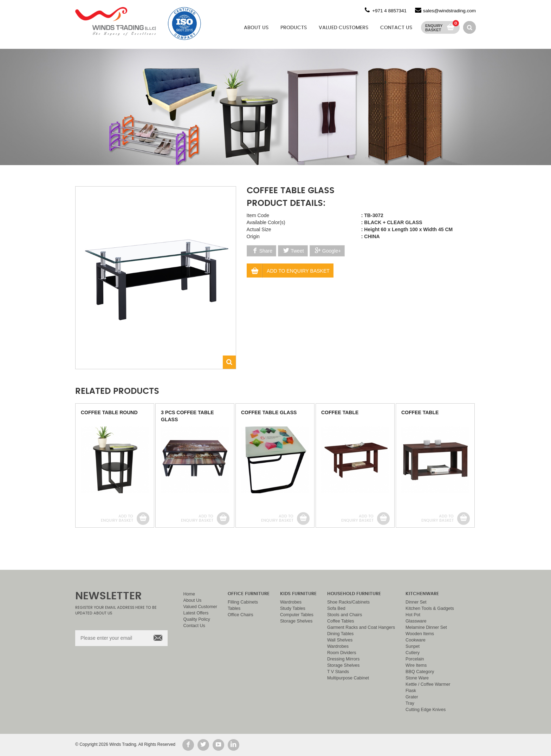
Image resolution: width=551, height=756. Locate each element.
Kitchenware (422, 594)
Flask (411, 691)
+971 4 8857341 (389, 11)
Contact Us (396, 28)
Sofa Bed (336, 608)
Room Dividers (342, 653)
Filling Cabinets (243, 602)
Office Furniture (249, 594)
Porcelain (415, 659)
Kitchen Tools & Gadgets (430, 608)
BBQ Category (420, 672)
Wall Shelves (340, 640)
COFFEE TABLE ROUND (109, 412)
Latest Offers (196, 613)
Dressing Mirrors (343, 659)
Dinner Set (416, 602)
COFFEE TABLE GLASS (269, 412)
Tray (410, 703)
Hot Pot (413, 615)
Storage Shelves (296, 621)
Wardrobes (291, 602)
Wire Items (416, 665)
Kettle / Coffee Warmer (428, 684)
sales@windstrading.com (449, 11)
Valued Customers (343, 28)
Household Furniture (354, 594)
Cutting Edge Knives (426, 710)
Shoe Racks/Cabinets (348, 602)
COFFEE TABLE (340, 412)
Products (294, 28)
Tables (234, 608)
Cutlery (413, 653)
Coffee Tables (341, 621)
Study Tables (293, 608)
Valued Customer (200, 607)
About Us (256, 28)
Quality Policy (197, 619)
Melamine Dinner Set (426, 627)
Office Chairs (241, 615)
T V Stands (338, 672)
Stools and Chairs (345, 615)
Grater (412, 697)
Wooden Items (420, 634)
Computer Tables (297, 615)
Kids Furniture (298, 594)
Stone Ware (417, 678)
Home (189, 594)
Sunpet (413, 646)
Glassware (416, 621)
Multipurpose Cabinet (348, 678)
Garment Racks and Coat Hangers (361, 627)
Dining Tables (340, 634)
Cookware (416, 640)
